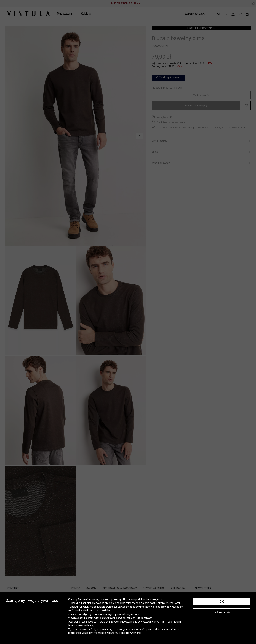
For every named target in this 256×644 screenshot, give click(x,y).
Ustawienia (222, 612)
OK (222, 601)
